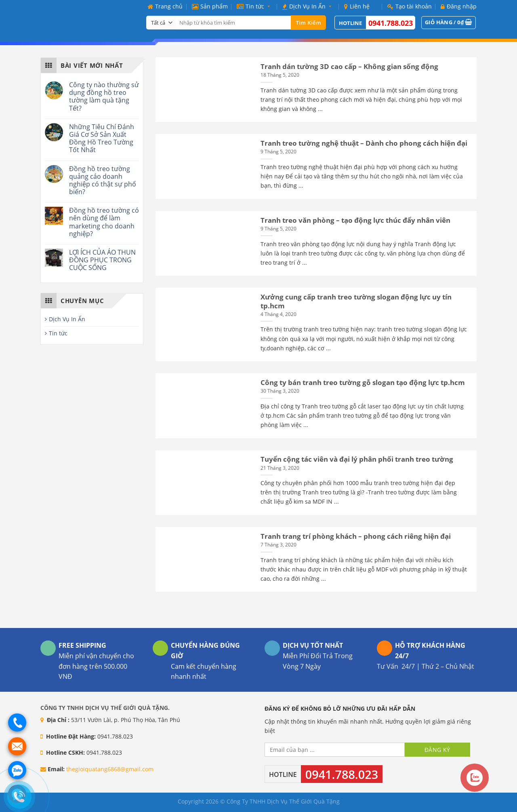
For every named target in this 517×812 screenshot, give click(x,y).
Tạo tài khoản (410, 6)
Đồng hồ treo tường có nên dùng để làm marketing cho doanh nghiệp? (104, 222)
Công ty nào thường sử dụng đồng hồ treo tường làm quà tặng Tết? (104, 97)
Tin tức (255, 6)
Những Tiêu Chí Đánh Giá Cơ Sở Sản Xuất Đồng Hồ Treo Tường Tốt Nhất (102, 139)
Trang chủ (165, 6)
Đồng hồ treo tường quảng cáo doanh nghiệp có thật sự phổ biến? (103, 181)
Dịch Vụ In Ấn (309, 6)
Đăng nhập (459, 6)
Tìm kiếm (308, 23)
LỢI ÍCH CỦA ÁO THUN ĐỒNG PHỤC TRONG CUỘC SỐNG (102, 260)
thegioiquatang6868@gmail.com (110, 769)
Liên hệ (357, 6)
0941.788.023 (391, 23)
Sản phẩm (210, 6)
